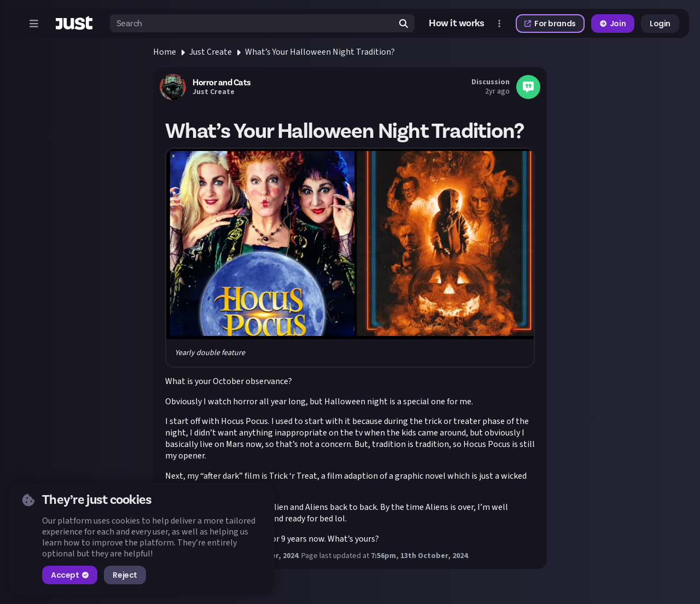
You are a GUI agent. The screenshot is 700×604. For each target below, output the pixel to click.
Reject (125, 575)
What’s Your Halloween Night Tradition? (320, 52)
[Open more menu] (499, 24)
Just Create (211, 52)
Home (165, 52)
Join (613, 24)
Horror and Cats (222, 83)
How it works (457, 24)
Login (660, 24)
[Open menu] (34, 24)
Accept (70, 575)
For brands (550, 24)
